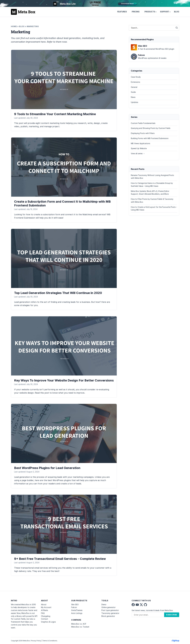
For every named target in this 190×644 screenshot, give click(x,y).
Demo (104, 605)
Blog (177, 12)
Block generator (108, 616)
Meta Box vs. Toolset (80, 627)
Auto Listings (77, 613)
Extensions (135, 82)
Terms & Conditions (50, 641)
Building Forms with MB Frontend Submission (150, 138)
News (133, 97)
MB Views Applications (140, 143)
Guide (133, 92)
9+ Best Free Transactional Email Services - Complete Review (60, 559)
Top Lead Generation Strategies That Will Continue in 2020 (58, 293)
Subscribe (172, 615)
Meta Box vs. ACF (79, 624)
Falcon (74, 607)
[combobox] (152, 28)
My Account (46, 607)
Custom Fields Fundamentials (143, 123)
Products (150, 12)
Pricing (136, 12)
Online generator (109, 607)
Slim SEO (75, 605)
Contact (45, 619)
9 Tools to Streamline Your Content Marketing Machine (55, 114)
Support (165, 12)
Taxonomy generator (110, 613)
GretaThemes (77, 610)
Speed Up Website (139, 148)
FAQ (43, 613)
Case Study (136, 77)
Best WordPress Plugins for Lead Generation (47, 468)
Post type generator (110, 610)
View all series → (138, 153)
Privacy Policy (36, 641)
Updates (135, 102)
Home (14, 26)
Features (122, 12)
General (134, 87)
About (44, 605)
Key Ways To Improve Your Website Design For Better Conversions (64, 380)
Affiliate (44, 610)
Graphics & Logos (48, 622)
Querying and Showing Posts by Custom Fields (151, 128)
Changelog (46, 616)
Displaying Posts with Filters (143, 133)
